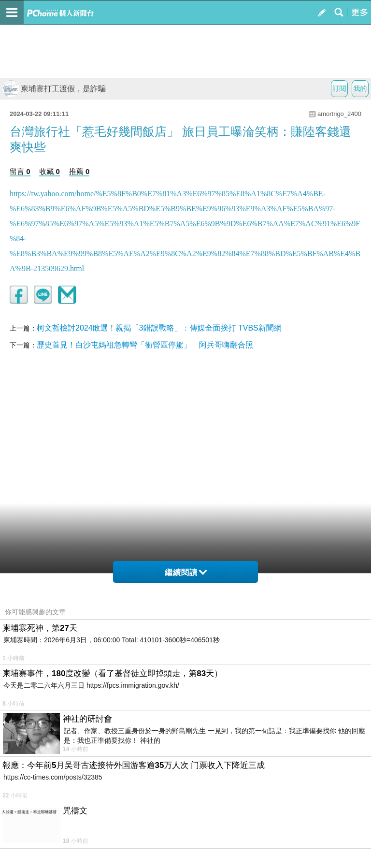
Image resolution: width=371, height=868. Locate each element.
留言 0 (20, 171)
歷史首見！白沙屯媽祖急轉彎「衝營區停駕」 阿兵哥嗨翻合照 (145, 345)
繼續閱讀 (186, 572)
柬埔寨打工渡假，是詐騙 (54, 89)
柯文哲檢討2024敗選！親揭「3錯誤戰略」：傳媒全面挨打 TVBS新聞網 (159, 328)
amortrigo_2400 (339, 114)
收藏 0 (50, 171)
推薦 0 (79, 171)
